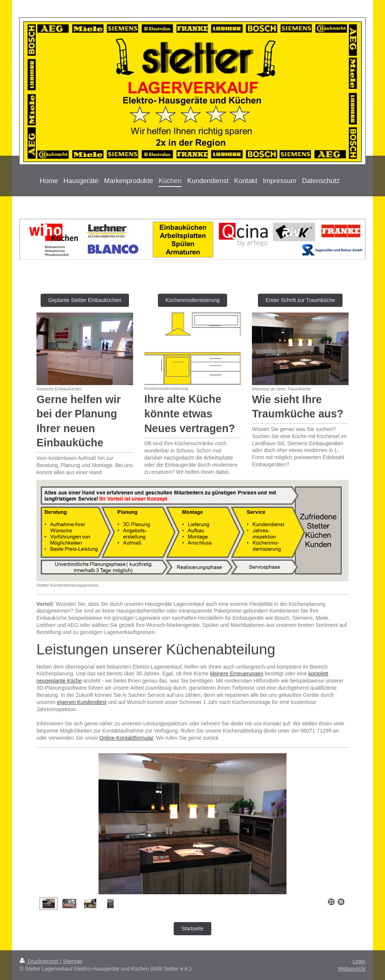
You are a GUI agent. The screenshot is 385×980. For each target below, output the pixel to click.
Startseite (192, 928)
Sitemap (72, 961)
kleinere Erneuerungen (237, 674)
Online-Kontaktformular (126, 738)
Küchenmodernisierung (192, 300)
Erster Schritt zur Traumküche (300, 300)
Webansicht (352, 969)
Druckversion (40, 961)
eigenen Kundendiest (82, 702)
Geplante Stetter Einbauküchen (85, 300)
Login (359, 961)
